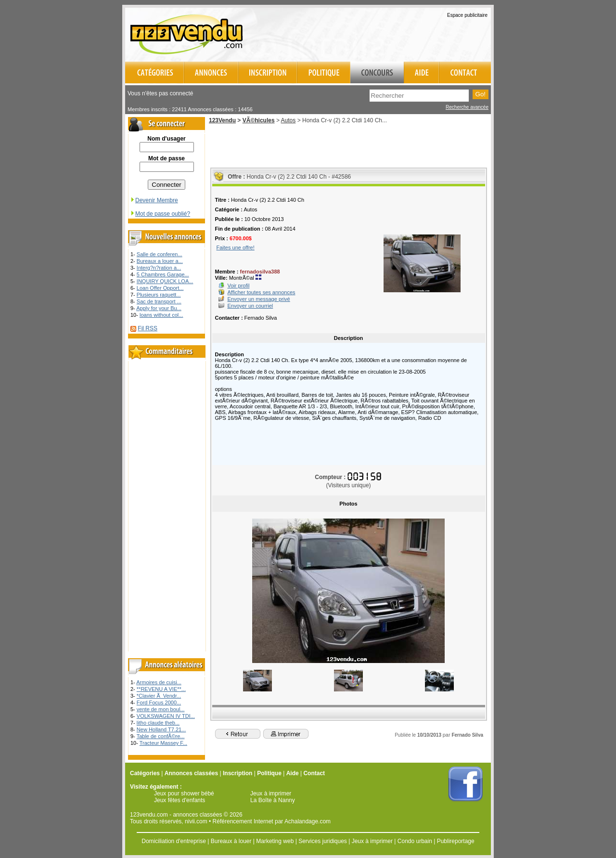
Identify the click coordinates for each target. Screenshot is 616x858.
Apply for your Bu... (159, 308)
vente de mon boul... (161, 709)
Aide (293, 773)
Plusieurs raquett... (159, 295)
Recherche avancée (467, 107)
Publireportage (456, 841)
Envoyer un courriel (250, 306)
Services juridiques (323, 841)
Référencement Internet (243, 821)
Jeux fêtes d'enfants (180, 800)
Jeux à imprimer (271, 793)
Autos (289, 120)
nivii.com (196, 821)
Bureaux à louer (231, 841)
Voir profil (239, 286)
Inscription (237, 773)
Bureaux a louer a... (160, 261)
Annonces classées (191, 773)
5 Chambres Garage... (163, 274)
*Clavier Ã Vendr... (159, 696)
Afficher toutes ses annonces (262, 292)
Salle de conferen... (160, 254)
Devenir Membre (154, 200)
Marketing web (275, 841)
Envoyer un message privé (259, 299)
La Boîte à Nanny (273, 800)
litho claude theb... (158, 723)
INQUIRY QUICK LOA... (165, 281)
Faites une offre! (236, 247)
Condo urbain (415, 841)
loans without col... (161, 315)
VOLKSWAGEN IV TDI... (166, 716)
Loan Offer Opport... (160, 288)
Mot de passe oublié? (160, 214)
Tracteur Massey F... (163, 743)
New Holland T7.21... (161, 729)
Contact (314, 773)
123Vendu (222, 120)
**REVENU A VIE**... (161, 689)
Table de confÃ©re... (161, 736)
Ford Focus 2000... (159, 702)
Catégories (145, 773)
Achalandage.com (308, 821)
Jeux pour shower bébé (184, 793)
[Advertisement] (378, 33)
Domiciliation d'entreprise (174, 841)
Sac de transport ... (159, 301)
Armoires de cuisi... (159, 682)
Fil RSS (148, 328)
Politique (269, 773)
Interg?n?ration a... (159, 268)
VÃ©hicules (259, 120)
